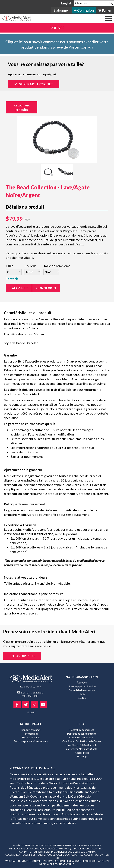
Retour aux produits (22, 107)
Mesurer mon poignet (34, 84)
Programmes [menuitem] (31, 734)
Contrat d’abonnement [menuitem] (82, 730)
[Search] (111, 3)
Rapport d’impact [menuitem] (31, 730)
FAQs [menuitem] (82, 694)
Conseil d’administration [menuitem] (82, 690)
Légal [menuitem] (82, 724)
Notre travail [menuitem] (31, 724)
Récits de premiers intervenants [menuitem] (31, 741)
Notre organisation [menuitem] (82, 677)
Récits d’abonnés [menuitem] (31, 737)
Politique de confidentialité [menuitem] (82, 734)
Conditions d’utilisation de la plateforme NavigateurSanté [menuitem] (82, 747)
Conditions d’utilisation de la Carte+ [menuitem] (82, 741)
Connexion (46, 288)
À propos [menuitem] (82, 682)
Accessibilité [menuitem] (82, 753)
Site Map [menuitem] (82, 756)
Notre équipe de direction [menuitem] (82, 686)
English (66, 3)
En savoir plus (22, 656)
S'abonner (19, 288)
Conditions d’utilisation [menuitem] (82, 737)
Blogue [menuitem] (82, 698)
